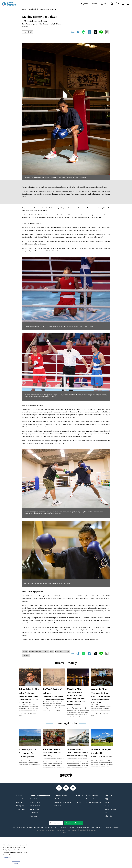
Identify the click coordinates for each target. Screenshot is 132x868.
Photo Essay (34, 847)
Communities (34, 844)
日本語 (30, 32)
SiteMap (78, 834)
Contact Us (57, 837)
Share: (73, 32)
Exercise (46, 652)
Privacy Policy (91, 830)
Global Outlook (33, 9)
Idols (52, 652)
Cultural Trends (35, 834)
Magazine (85, 4)
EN (103, 4)
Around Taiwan (35, 840)
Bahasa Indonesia (110, 840)
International (59, 652)
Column (94, 4)
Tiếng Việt (108, 847)
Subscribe (57, 830)
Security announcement (94, 834)
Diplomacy (26, 655)
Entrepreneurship (35, 837)
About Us (79, 830)
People (67, 652)
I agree (16, 863)
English (107, 834)
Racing (25, 652)
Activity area (20, 837)
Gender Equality (21, 840)
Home (24, 9)
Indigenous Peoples (35, 652)
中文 (24, 32)
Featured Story (21, 830)
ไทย (106, 844)
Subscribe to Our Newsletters (63, 834)
